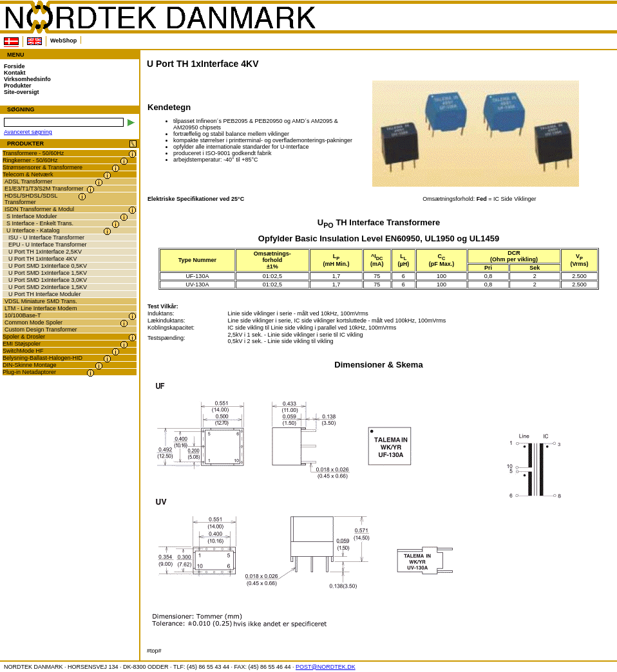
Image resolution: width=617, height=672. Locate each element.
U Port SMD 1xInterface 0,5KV (48, 266)
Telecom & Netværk (28, 174)
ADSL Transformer (28, 182)
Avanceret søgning (28, 132)
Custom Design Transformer (41, 330)
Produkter (18, 86)
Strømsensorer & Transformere (43, 167)
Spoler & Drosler (24, 337)
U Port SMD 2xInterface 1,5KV (48, 287)
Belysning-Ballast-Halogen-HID (43, 358)
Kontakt (15, 73)
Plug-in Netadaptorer (29, 372)
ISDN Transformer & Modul (39, 209)
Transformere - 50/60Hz (33, 153)
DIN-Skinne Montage (30, 365)
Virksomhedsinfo (27, 79)
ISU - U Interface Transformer (46, 238)
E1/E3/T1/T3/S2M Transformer (44, 189)
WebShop (63, 41)
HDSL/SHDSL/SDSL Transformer (31, 199)
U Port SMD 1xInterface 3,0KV (48, 280)
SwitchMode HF (23, 351)
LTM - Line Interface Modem (41, 308)
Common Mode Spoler (33, 322)
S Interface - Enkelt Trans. (40, 223)
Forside (14, 66)
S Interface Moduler (32, 216)
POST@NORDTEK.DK (326, 667)
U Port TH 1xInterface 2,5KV (45, 252)
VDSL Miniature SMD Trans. (41, 301)
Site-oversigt (22, 92)
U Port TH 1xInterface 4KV (43, 259)
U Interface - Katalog (33, 230)
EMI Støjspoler (22, 344)
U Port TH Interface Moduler (44, 294)
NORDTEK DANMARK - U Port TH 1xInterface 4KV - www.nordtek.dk (160, 17)
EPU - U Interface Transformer (48, 245)
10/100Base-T (23, 315)
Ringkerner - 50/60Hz (30, 160)
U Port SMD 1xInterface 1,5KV (48, 273)
